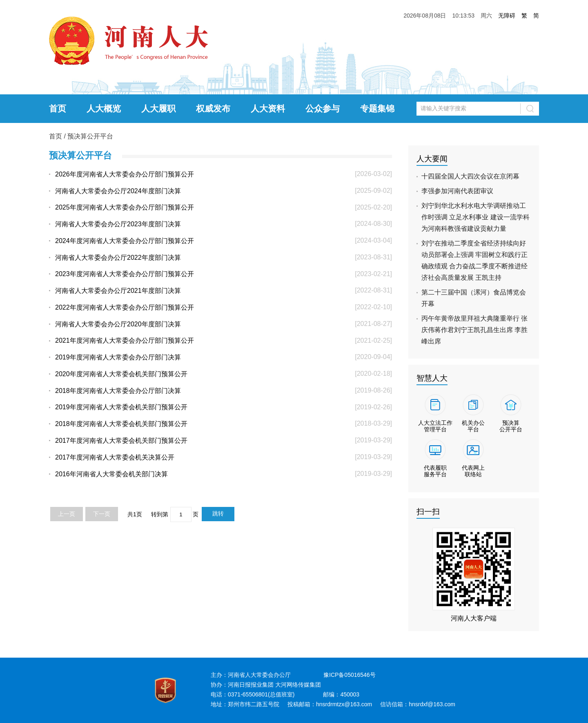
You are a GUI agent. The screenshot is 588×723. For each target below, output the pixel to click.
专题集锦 (377, 108)
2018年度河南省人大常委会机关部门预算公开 (121, 424)
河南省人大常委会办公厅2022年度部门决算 (118, 258)
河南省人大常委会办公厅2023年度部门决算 (118, 224)
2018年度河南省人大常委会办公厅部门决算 (118, 391)
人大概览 (104, 108)
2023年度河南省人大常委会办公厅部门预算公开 (125, 274)
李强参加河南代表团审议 (457, 191)
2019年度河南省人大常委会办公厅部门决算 (118, 357)
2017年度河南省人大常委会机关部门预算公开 (121, 441)
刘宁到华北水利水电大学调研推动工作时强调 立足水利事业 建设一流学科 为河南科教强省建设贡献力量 (476, 217)
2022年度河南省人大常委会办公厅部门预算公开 (125, 307)
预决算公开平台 (90, 136)
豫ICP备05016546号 (350, 675)
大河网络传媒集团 (298, 685)
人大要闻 (432, 159)
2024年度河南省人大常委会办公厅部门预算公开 (125, 241)
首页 (58, 108)
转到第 (160, 514)
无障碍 (507, 16)
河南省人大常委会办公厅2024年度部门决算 (118, 191)
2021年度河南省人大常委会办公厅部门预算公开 (125, 340)
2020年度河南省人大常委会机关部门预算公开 (121, 374)
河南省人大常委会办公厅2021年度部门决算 (118, 291)
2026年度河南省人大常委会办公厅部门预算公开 (125, 174)
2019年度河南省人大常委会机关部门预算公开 (121, 407)
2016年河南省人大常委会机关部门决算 (111, 474)
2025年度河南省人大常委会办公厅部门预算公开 (125, 207)
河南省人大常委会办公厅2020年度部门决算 (118, 324)
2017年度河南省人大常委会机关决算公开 (115, 457)
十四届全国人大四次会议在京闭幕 (470, 176)
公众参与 (323, 108)
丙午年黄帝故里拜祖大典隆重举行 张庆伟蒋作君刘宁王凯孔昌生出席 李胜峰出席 (474, 330)
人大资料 (268, 108)
